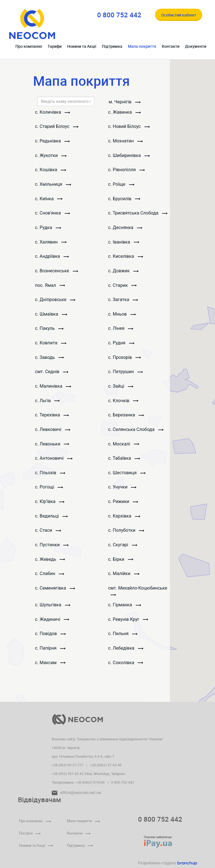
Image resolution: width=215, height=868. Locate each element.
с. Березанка (126, 417)
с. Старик (123, 286)
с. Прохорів (125, 359)
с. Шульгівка (53, 608)
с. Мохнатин (126, 141)
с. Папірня (50, 652)
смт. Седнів (52, 374)
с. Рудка (48, 228)
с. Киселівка (126, 257)
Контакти (171, 46)
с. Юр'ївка (50, 505)
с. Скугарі (123, 548)
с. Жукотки (51, 156)
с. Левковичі (53, 432)
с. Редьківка (52, 141)
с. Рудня (121, 344)
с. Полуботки (126, 534)
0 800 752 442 (160, 819)
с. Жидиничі (52, 623)
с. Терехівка (52, 417)
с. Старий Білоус (57, 127)
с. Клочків (123, 403)
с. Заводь (49, 359)
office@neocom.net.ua (76, 792)
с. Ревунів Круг (128, 623)
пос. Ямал (50, 286)
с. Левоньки (52, 446)
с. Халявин (51, 243)
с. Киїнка (49, 199)
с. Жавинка (125, 112)
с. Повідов (50, 637)
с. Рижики (123, 505)
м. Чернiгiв (125, 102)
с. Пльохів (50, 475)
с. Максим (50, 666)
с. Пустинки (52, 548)
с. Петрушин (126, 374)
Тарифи (55, 46)
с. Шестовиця (127, 475)
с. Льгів (47, 403)
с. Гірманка (125, 608)
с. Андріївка (52, 257)
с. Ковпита (51, 344)
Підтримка (112, 46)
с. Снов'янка (52, 214)
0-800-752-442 (123, 782)
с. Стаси (48, 534)
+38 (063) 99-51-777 (68, 765)
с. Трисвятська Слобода (138, 214)
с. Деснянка (125, 228)
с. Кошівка (51, 170)
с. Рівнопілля (127, 170)
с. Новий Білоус (129, 127)
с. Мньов (122, 315)
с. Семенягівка (55, 592)
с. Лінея (121, 330)
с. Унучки (122, 490)
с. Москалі (124, 446)
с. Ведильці (51, 519)
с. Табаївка (124, 461)
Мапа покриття (142, 46)
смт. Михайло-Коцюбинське (138, 594)
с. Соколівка (126, 666)
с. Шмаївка (51, 315)
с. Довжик (124, 272)
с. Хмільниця (53, 185)
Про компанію (29, 46)
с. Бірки (121, 563)
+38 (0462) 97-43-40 (106, 765)
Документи (196, 46)
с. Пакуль (49, 330)
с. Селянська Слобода (136, 432)
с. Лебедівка (126, 652)
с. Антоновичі (54, 461)
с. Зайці (121, 388)
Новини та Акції (82, 46)
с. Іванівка (124, 243)
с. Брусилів (124, 199)
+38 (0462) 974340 (90, 782)
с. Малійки (124, 577)
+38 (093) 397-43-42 (68, 774)
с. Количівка (52, 112)
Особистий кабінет (179, 15)
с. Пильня (123, 637)
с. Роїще (121, 185)
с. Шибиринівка (129, 156)
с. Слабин (50, 577)
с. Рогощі (49, 490)
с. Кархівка (124, 519)
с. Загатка (123, 301)
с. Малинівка (53, 388)
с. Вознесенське (57, 272)
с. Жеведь (50, 563)
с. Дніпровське (55, 301)
